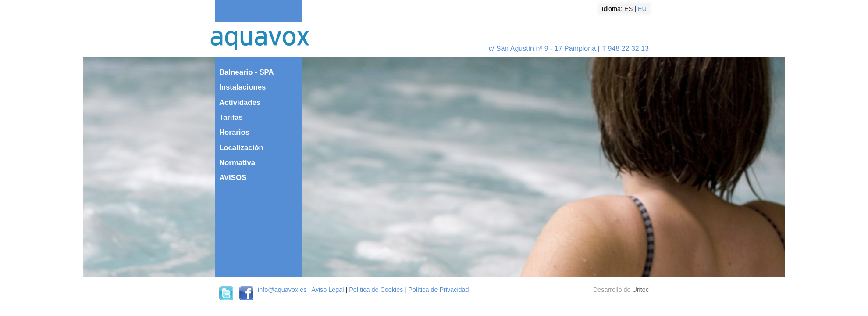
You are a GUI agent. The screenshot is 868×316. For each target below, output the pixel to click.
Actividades (240, 102)
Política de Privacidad (438, 290)
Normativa (237, 163)
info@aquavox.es (282, 290)
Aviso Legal (327, 290)
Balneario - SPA (247, 72)
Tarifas (231, 117)
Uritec (640, 290)
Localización (241, 148)
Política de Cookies (376, 290)
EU (642, 9)
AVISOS (233, 178)
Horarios (234, 132)
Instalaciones (242, 87)
